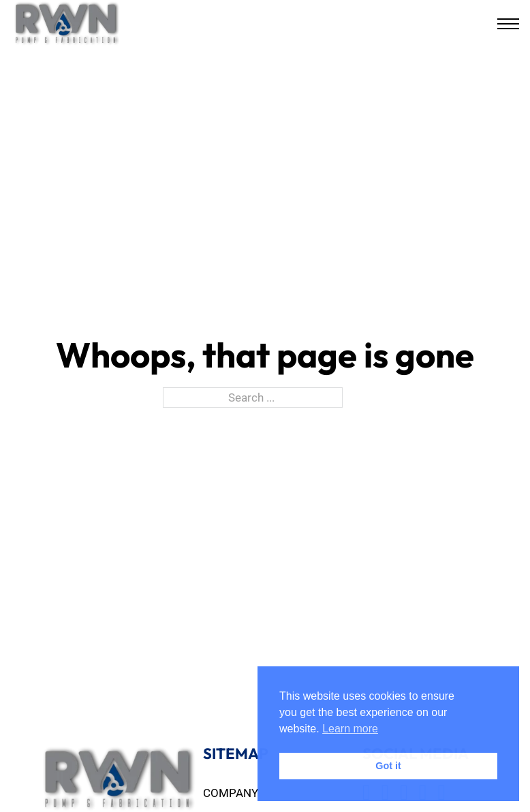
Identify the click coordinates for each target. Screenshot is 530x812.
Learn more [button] (350, 729)
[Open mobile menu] (508, 24)
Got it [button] (388, 766)
